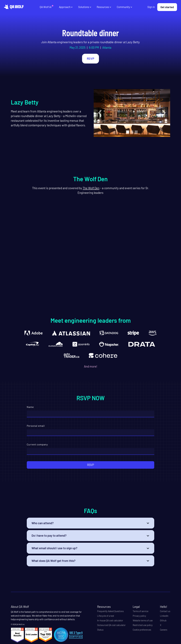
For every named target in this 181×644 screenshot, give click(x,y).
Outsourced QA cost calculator (111, 625)
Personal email (36, 426)
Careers (164, 630)
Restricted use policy (143, 625)
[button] (66, 7)
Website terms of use (143, 621)
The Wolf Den (91, 188)
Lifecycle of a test (106, 616)
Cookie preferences (142, 630)
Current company (37, 444)
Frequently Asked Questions (110, 611)
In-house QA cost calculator (110, 621)
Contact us (165, 611)
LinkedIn (164, 616)
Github (163, 621)
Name (30, 407)
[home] (14, 7)
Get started (167, 7)
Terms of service (141, 611)
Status (100, 630)
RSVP (90, 58)
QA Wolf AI (46, 7)
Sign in (151, 7)
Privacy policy (139, 616)
